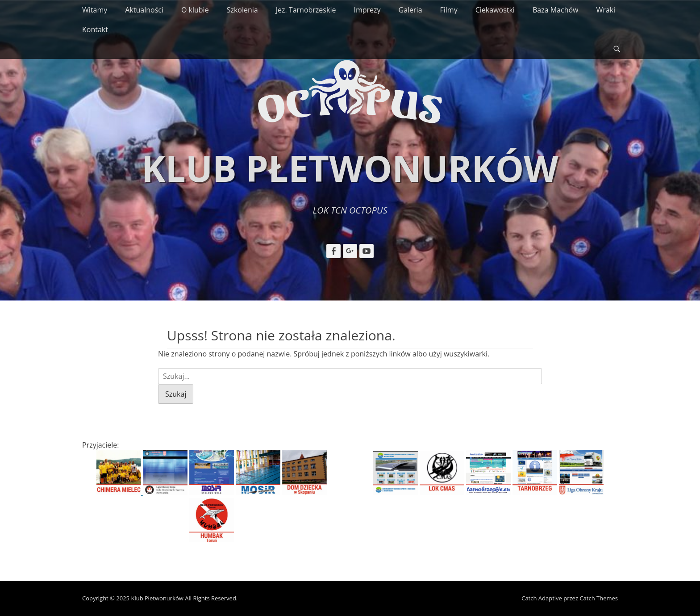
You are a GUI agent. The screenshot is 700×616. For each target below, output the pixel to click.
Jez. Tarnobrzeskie (306, 10)
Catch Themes (599, 598)
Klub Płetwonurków (350, 168)
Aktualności (144, 10)
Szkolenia (242, 10)
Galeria (410, 10)
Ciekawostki (495, 10)
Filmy (449, 10)
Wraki (606, 10)
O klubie (195, 10)
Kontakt (95, 29)
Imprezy (367, 10)
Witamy (95, 10)
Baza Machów (556, 10)
